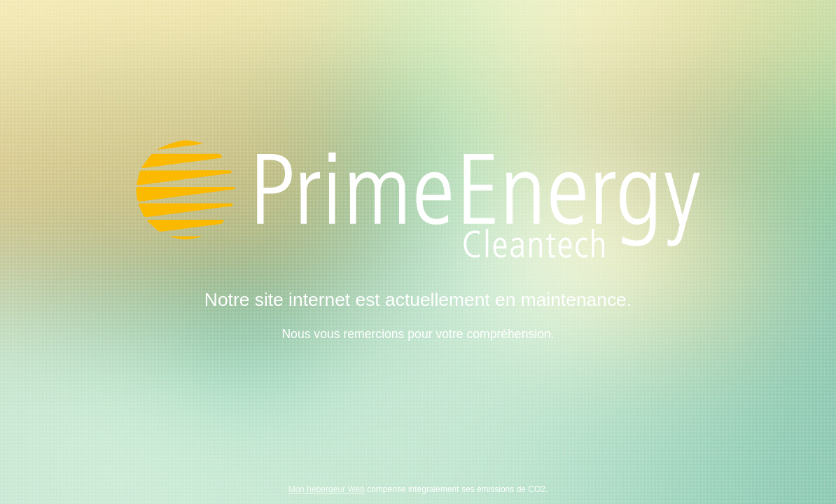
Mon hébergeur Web (327, 489)
